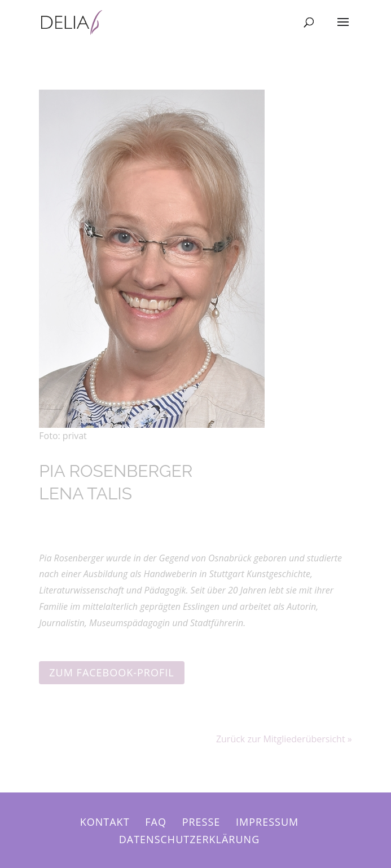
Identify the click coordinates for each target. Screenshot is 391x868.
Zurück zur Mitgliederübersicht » (284, 739)
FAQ (156, 822)
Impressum (267, 822)
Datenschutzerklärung (190, 839)
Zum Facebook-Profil (111, 672)
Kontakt (105, 822)
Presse (201, 822)
